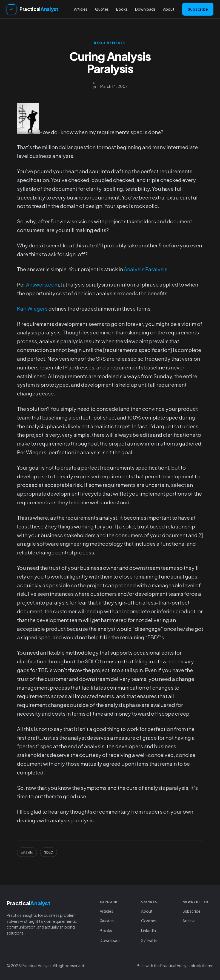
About (147, 911)
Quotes (107, 921)
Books (106, 930)
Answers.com (42, 284)
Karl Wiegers (32, 309)
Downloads (110, 940)
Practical (39, 9)
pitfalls (27, 852)
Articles (106, 911)
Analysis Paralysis (146, 269)
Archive (189, 921)
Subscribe (198, 9)
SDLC (49, 852)
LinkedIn (148, 930)
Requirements (110, 43)
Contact (149, 921)
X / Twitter (150, 940)
